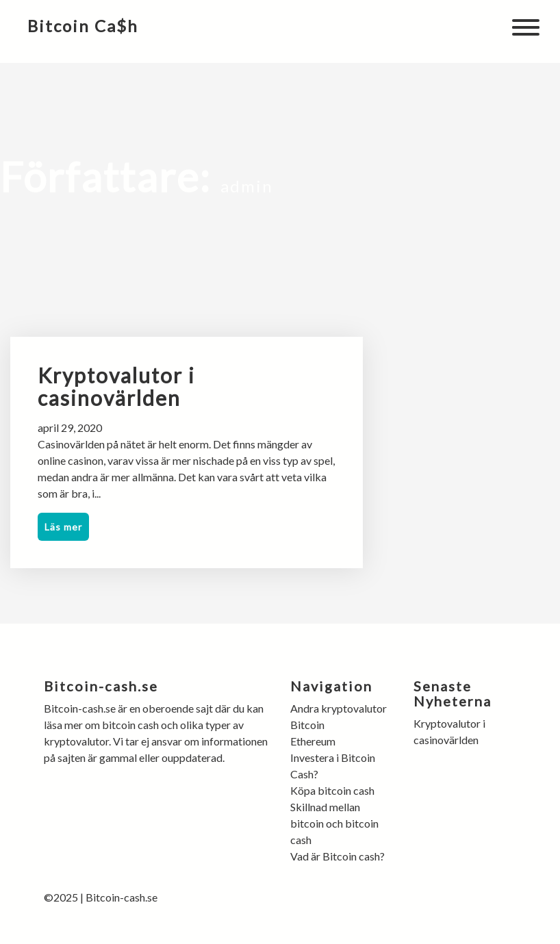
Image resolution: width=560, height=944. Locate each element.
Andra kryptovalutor (340, 708)
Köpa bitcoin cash (333, 790)
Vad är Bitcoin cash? (338, 856)
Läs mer (63, 527)
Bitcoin (307, 725)
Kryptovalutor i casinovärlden (116, 386)
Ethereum (313, 741)
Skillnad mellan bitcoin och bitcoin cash (334, 823)
